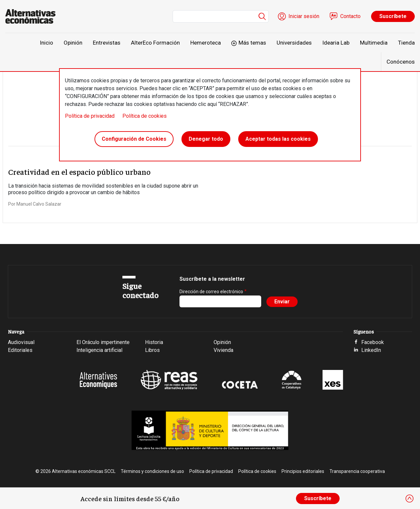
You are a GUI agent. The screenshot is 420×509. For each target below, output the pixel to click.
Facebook (373, 342)
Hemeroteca (206, 43)
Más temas (252, 43)
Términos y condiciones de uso (152, 471)
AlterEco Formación (155, 43)
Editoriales (20, 350)
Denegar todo (206, 139)
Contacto (350, 16)
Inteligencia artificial (99, 350)
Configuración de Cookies (134, 139)
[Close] (409, 499)
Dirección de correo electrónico (211, 292)
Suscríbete (393, 16)
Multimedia (374, 43)
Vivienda (223, 350)
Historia (154, 342)
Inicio (46, 43)
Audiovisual (21, 342)
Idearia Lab (336, 43)
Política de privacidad (90, 116)
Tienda (406, 43)
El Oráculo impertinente (103, 342)
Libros (152, 350)
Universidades (294, 43)
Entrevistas (107, 43)
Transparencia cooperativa (357, 471)
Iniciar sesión (304, 16)
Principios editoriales (303, 471)
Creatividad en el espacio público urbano (79, 172)
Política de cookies (145, 116)
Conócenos (401, 62)
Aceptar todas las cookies (278, 139)
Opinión (73, 43)
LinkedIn (371, 350)
